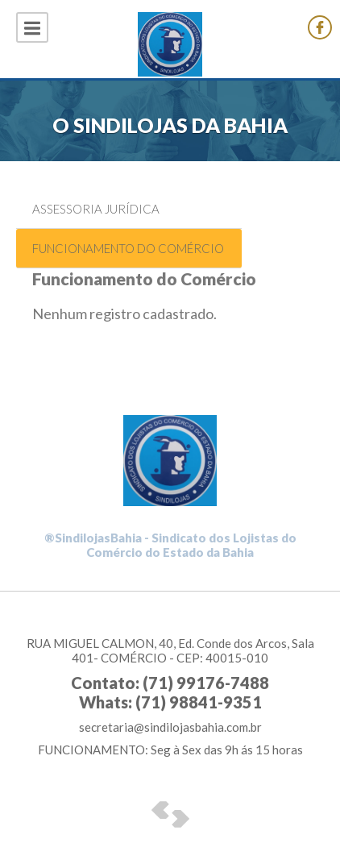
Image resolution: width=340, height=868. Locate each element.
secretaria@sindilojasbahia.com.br (170, 727)
